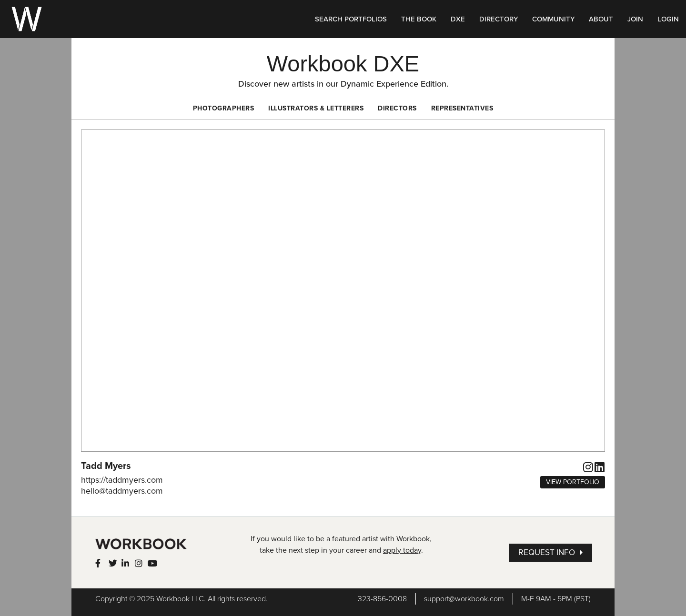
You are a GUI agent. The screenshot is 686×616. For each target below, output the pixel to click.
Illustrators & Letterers (316, 108)
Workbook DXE (343, 64)
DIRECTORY (499, 19)
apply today (402, 550)
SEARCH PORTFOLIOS (351, 19)
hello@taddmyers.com (122, 491)
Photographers (224, 108)
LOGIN (668, 19)
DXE (458, 19)
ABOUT (601, 19)
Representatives (462, 108)
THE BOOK (419, 19)
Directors (397, 108)
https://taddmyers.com (122, 480)
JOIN (635, 19)
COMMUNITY (553, 19)
